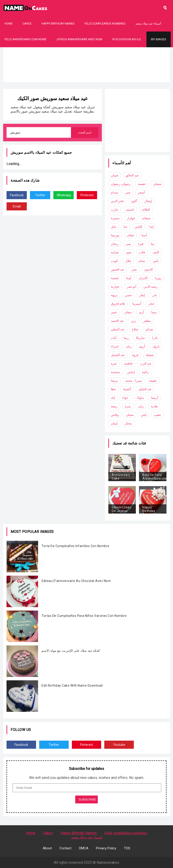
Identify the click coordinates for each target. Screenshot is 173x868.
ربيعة (114, 406)
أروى (142, 346)
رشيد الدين (151, 286)
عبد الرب (146, 363)
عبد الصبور (118, 269)
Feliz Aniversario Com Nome (25, 39)
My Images (159, 39)
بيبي (128, 244)
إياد (113, 398)
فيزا (141, 244)
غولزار (131, 218)
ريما (126, 338)
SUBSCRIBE (87, 799)
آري (141, 312)
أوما (129, 278)
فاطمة (128, 363)
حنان (151, 304)
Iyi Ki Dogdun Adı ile (127, 39)
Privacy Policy (106, 848)
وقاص (115, 415)
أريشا (155, 398)
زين (134, 321)
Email (17, 206)
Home (9, 24)
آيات (114, 338)
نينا (153, 244)
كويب (114, 261)
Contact (65, 848)
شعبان (157, 184)
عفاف (130, 235)
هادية (154, 406)
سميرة (115, 218)
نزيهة (114, 295)
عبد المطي (118, 329)
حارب (115, 210)
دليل (114, 227)
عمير (114, 312)
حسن (128, 295)
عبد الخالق (132, 175)
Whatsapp (64, 195)
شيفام (146, 218)
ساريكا (140, 338)
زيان (141, 406)
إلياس (138, 227)
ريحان (115, 244)
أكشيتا (127, 389)
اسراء (115, 346)
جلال (128, 261)
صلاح (135, 329)
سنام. (142, 261)
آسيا (144, 235)
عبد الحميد (117, 321)
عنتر (128, 192)
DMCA (84, 848)
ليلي (144, 415)
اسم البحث (85, 132)
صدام (114, 192)
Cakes (27, 24)
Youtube (119, 745)
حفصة (142, 184)
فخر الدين (117, 201)
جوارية (115, 286)
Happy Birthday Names (58, 24)
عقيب (157, 415)
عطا (113, 389)
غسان (115, 175)
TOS (127, 848)
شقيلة (150, 355)
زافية (145, 372)
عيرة (114, 363)
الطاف (146, 210)
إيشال (148, 201)
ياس (156, 261)
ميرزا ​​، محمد (134, 381)
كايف (156, 252)
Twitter (40, 195)
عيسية (115, 278)
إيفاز (142, 295)
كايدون (149, 269)
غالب (142, 252)
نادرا (155, 338)
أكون (134, 201)
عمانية (115, 252)
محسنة (115, 372)
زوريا (158, 278)
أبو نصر (132, 286)
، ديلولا (140, 398)
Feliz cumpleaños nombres (105, 24)
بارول (156, 346)
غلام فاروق (118, 304)
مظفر (147, 321)
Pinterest (87, 195)
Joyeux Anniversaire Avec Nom (79, 39)
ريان (129, 346)
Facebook (17, 195)
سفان (128, 312)
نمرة (128, 406)
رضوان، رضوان (121, 184)
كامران (143, 278)
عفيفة (153, 381)
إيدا (151, 227)
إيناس (131, 372)
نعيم (129, 252)
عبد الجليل (145, 389)
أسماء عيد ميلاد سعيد (148, 24)
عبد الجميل (118, 355)
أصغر (141, 192)
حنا (126, 227)
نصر (134, 269)
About (47, 848)
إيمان (114, 423)
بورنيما (115, 235)
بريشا (114, 381)
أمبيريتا (137, 304)
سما (154, 312)
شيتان (130, 415)
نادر (155, 295)
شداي (149, 329)
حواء (125, 398)
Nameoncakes (108, 862)
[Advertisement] (86, 79)
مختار (128, 423)
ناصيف (130, 210)
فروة (135, 355)
